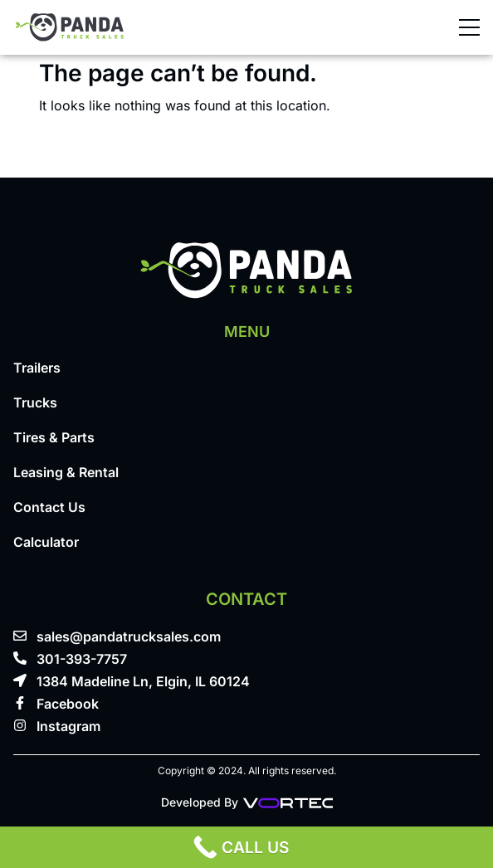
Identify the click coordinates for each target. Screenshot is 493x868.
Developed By (247, 802)
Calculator (46, 542)
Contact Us (49, 507)
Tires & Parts (54, 437)
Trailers (37, 368)
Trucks (35, 402)
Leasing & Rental (66, 472)
